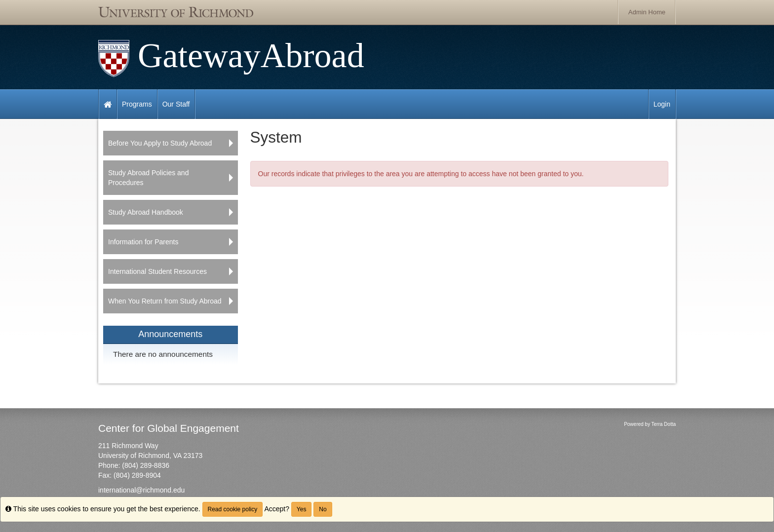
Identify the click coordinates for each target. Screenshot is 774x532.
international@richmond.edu (141, 490)
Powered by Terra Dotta (650, 424)
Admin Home (647, 12)
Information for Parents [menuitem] (143, 242)
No (323, 509)
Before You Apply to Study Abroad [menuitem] (160, 143)
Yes (302, 509)
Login (662, 104)
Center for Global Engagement (169, 428)
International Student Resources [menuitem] (157, 271)
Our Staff (176, 104)
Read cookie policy (233, 509)
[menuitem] (171, 345)
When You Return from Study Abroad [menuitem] (165, 301)
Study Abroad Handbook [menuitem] (146, 212)
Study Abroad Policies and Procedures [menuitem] (148, 178)
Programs (137, 104)
